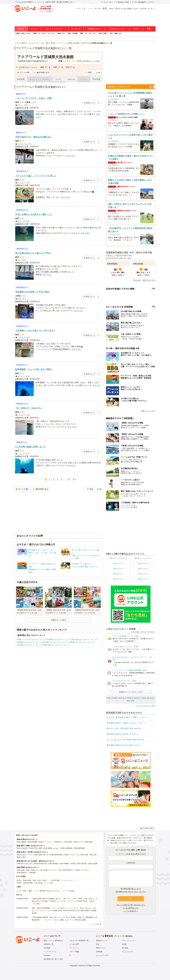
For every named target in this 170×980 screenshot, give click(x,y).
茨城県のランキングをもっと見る (131, 692)
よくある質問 (74, 944)
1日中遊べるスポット (148, 9)
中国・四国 (102, 33)
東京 (39, 33)
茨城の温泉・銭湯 (23, 870)
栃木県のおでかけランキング (84, 639)
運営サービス (101, 948)
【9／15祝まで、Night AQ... (29, 408)
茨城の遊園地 (21, 842)
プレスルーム (74, 948)
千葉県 (143, 698)
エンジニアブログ (102, 955)
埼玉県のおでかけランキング (55, 642)
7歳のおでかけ (143, 574)
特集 (149, 29)
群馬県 (129, 698)
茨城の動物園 (32, 842)
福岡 (120, 33)
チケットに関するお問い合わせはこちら (131, 905)
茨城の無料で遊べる (41, 855)
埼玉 (53, 33)
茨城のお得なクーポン (24, 855)
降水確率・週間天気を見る (144, 280)
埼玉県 (136, 698)
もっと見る (96, 924)
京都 (90, 33)
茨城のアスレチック (71, 855)
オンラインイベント (54, 29)
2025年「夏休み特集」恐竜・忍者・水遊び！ (33, 880)
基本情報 (21, 79)
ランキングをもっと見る (145, 706)
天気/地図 (96, 79)
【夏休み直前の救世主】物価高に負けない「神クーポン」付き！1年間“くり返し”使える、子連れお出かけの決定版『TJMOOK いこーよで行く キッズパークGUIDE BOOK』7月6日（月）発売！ (65, 901)
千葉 (49, 33)
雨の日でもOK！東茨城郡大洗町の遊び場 (124, 728)
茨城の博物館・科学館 (67, 864)
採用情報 (99, 952)
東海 (59, 33)
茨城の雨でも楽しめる (24, 864)
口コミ (59, 79)
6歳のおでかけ (118, 574)
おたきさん (22, 144)
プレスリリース (127, 952)
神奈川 (44, 33)
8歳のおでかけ (118, 579)
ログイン (151, 2)
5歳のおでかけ (143, 569)
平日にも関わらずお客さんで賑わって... (34, 214)
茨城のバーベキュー (46, 842)
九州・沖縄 (113, 33)
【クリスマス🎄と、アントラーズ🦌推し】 (36, 176)
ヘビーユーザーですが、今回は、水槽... (34, 98)
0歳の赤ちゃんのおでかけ (118, 558)
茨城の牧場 (68, 842)
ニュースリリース (50, 952)
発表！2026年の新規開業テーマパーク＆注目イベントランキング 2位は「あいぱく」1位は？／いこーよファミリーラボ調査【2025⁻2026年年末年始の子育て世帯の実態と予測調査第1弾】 (64, 911)
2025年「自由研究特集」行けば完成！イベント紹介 (35, 883)
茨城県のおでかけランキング (59, 639)
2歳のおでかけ (118, 563)
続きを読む (71, 156)
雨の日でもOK (121, 9)
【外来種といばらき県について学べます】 (35, 331)
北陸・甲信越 (72, 33)
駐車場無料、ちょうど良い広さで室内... (34, 369)
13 (69, 479)
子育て (136, 29)
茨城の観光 (89, 842)
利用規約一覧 (48, 944)
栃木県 (122, 698)
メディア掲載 (74, 952)
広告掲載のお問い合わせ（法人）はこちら (131, 892)
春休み (112, 9)
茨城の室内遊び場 (40, 864)
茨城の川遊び (21, 857)
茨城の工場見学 (22, 848)
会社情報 (125, 948)
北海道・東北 (20, 33)
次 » (75, 479)
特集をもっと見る (148, 411)
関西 (82, 33)
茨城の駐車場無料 (56, 855)
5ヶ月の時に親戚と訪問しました (31, 447)
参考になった (89, 103)
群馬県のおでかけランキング (29, 642)
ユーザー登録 (21, 891)
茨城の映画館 (53, 864)
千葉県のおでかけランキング (81, 642)
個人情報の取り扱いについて (131, 889)
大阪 (86, 33)
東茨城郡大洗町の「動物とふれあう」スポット (126, 723)
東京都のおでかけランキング (29, 645)
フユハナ (21, 454)
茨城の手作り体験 (36, 848)
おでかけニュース (117, 29)
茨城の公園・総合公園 (88, 855)
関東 (35, 33)
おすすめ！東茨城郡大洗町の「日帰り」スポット (127, 717)
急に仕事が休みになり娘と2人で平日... (34, 253)
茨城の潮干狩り (68, 870)
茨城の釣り (59, 842)
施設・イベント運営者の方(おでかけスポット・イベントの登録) (52, 891)
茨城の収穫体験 (67, 848)
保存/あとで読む (122, 2)
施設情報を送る (42, 72)
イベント (34, 29)
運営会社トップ (102, 941)
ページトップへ (147, 828)
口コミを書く (24, 72)
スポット (21, 29)
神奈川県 (131, 701)
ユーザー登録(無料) (139, 2)
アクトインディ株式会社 (123, 936)
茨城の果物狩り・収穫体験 (26, 873)
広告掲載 (47, 948)
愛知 (63, 33)
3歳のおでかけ (143, 563)
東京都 (150, 698)
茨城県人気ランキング (28, 67)
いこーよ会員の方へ (131, 911)
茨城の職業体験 (79, 848)
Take (20, 299)
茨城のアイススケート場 (52, 870)
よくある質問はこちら (131, 908)
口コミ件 (95, 61)
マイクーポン (107, 2)
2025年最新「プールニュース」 (63, 880)
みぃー (21, 105)
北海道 (28, 33)
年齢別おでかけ (94, 29)
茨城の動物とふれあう (52, 848)
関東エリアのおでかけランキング (31, 639)
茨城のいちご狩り (82, 870)
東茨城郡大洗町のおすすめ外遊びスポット (124, 745)
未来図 (124, 944)
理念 (98, 944)
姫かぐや (21, 221)
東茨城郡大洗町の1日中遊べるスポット (123, 734)
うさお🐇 (22, 183)
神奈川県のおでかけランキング (56, 645)
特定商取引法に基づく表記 (53, 959)
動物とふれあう (133, 9)
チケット (33, 79)
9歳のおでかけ (143, 579)
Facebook (47, 955)
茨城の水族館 (93, 864)
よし (20, 260)
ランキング (76, 29)
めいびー (21, 376)
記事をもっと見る (59, 620)
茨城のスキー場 (36, 870)
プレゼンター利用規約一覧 (79, 941)
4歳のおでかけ (118, 569)
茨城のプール (79, 842)
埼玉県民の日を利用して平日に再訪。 (33, 292)
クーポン (46, 79)
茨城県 (115, 698)
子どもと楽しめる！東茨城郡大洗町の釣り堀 (125, 740)
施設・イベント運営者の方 (53, 941)
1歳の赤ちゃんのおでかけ (143, 558)
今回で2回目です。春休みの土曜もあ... (34, 137)
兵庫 (94, 33)
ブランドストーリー (129, 941)
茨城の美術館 (82, 864)
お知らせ (71, 79)
